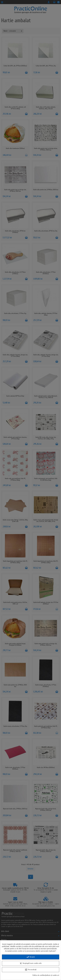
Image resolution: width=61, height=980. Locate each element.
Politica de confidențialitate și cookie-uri (46, 975)
